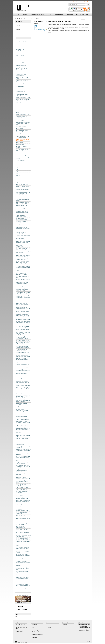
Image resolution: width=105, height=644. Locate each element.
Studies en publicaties (59, 14)
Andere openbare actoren (20, 28)
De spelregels (25, 14)
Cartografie (49, 14)
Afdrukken (36, 35)
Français (88, 19)
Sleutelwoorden (70, 14)
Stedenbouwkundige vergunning (38, 14)
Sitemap (77, 2)
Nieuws (23, 19)
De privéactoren (18, 29)
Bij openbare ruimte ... (20, 614)
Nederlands (83, 19)
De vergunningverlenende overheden (22, 27)
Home (18, 14)
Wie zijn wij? (18, 25)
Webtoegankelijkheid (83, 2)
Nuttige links (73, 2)
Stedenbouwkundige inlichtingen (82, 14)
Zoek (69, 3)
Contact (89, 2)
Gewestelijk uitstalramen (20, 32)
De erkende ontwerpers (20, 31)
